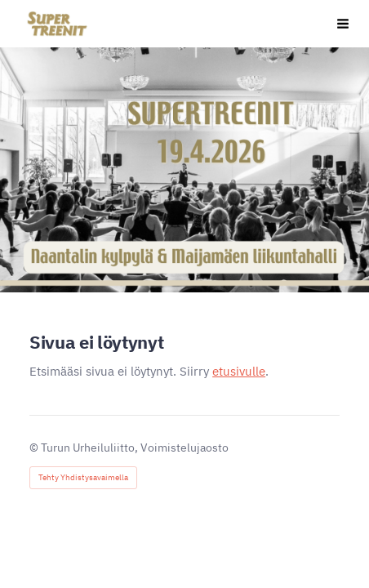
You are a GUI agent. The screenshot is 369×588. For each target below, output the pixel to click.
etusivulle (239, 371)
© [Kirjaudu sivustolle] (35, 448)
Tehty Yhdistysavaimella (83, 477)
